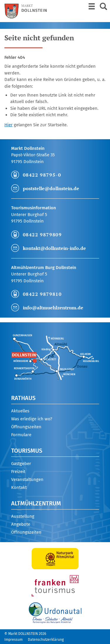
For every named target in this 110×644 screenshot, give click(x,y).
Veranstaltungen (27, 479)
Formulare (21, 435)
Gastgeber (21, 464)
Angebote (21, 524)
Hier (9, 125)
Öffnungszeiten (26, 427)
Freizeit (18, 472)
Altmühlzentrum (36, 503)
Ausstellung (23, 516)
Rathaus (23, 398)
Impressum (13, 640)
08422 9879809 (42, 235)
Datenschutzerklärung (46, 640)
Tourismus (27, 451)
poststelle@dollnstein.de (51, 188)
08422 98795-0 (42, 175)
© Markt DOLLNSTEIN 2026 (25, 634)
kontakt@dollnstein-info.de (54, 248)
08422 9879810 (42, 294)
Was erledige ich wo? (32, 419)
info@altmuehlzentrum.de (53, 308)
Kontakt (19, 487)
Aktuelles (20, 411)
